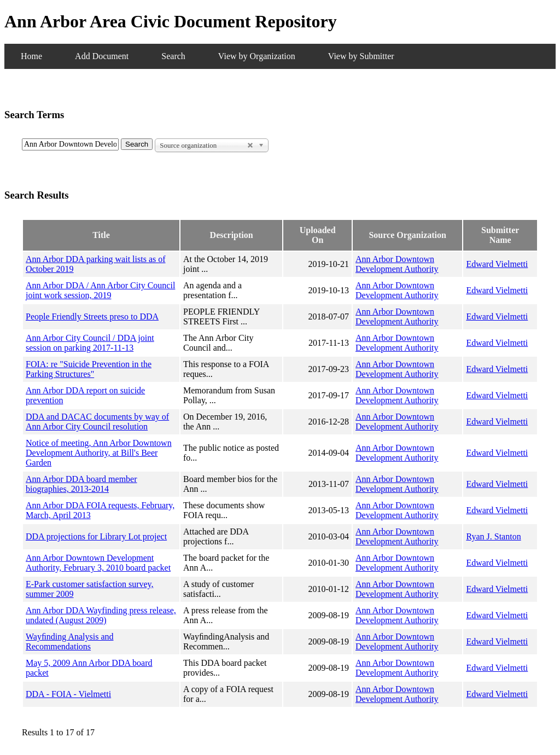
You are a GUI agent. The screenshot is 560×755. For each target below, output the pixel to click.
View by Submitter (361, 56)
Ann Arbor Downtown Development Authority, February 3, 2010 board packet (98, 563)
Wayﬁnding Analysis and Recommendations (69, 641)
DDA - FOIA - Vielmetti (68, 694)
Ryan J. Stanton (493, 536)
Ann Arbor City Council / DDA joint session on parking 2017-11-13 (90, 343)
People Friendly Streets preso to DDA (92, 316)
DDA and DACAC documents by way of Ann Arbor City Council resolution (97, 422)
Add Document (102, 56)
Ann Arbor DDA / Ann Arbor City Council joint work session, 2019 (100, 290)
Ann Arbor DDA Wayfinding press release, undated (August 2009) (101, 615)
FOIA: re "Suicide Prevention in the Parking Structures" (89, 369)
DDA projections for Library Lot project (96, 536)
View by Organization (257, 56)
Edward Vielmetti (497, 264)
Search (173, 56)
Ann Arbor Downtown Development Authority (397, 264)
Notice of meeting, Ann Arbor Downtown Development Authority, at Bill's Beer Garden (99, 453)
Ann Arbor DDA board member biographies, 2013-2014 (81, 484)
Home (31, 56)
